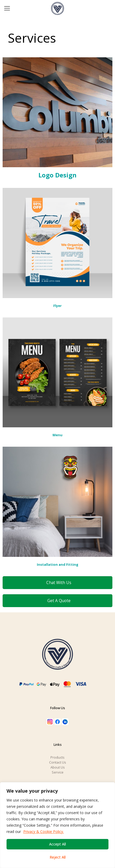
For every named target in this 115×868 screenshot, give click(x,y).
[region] (57, 825)
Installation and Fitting (58, 564)
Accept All (57, 844)
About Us (58, 767)
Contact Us (58, 762)
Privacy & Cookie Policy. (44, 831)
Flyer (57, 306)
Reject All (58, 857)
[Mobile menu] (7, 8)
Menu (57, 435)
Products (57, 757)
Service (58, 772)
